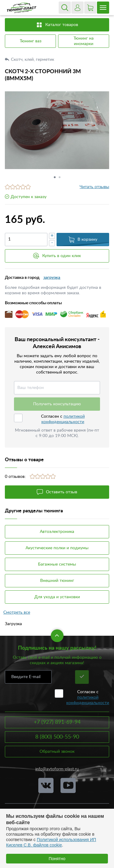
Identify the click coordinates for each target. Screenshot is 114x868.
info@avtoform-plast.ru (57, 769)
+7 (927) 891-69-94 (57, 722)
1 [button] (55, 177)
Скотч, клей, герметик (33, 60)
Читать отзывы (94, 187)
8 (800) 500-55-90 (57, 737)
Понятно (57, 859)
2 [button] (60, 177)
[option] (57, 130)
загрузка (52, 278)
